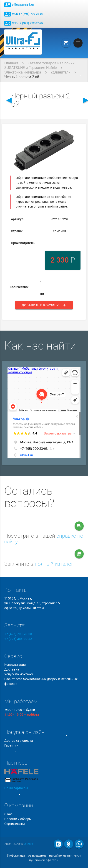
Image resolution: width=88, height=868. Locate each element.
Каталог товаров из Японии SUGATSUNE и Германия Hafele (39, 65)
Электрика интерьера (23, 72)
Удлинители (60, 72)
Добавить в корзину (44, 305)
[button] (74, 134)
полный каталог (54, 564)
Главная (11, 63)
